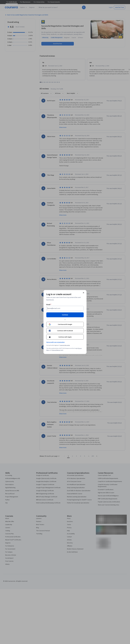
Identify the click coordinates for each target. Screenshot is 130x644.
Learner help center (65, 345)
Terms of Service (56, 350)
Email (49, 305)
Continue (65, 315)
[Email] (65, 308)
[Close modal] (83, 293)
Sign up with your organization (55, 342)
